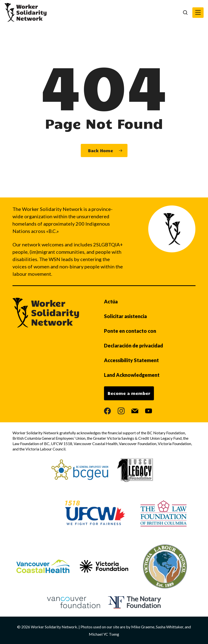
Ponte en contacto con (130, 331)
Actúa (111, 301)
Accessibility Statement (131, 360)
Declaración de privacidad (133, 345)
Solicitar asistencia (125, 316)
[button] (198, 13)
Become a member (129, 393)
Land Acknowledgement (132, 375)
